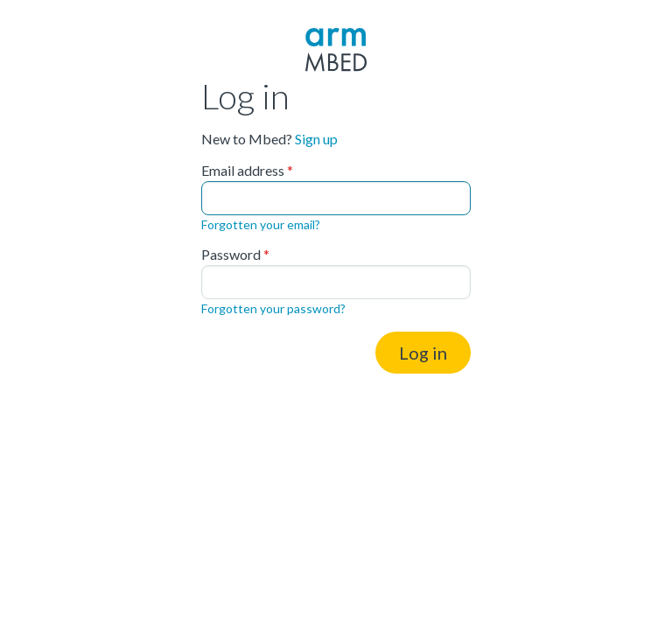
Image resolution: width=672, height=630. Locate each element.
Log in (423, 353)
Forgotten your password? (273, 308)
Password (231, 255)
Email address (243, 171)
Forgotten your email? (261, 224)
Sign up (316, 139)
